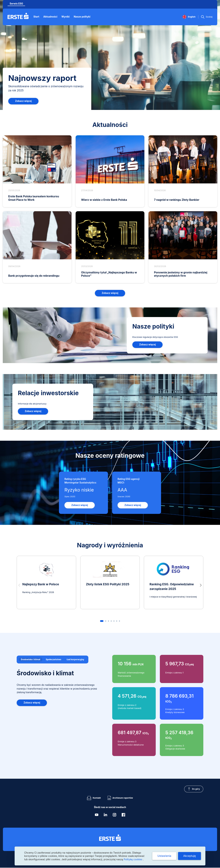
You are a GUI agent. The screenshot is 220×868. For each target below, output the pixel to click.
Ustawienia (164, 856)
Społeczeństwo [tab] (54, 660)
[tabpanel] (110, 706)
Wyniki (66, 17)
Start (37, 17)
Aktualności (51, 17)
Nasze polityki (83, 17)
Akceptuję (189, 856)
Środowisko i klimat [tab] (31, 660)
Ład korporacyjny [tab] (77, 660)
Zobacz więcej (24, 101)
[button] (201, 585)
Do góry (195, 790)
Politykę (133, 859)
